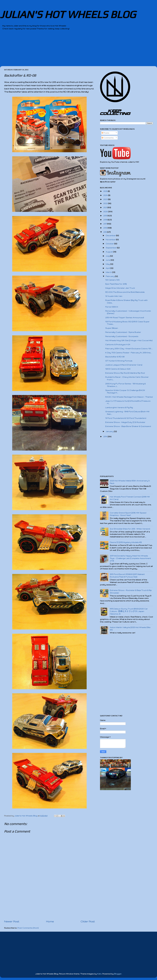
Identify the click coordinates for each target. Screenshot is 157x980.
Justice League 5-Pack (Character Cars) (124, 365)
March (109, 272)
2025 (106, 191)
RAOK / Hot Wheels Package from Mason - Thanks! (129, 397)
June (108, 260)
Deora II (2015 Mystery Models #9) (126, 542)
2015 (105, 232)
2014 (105, 437)
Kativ (99, 974)
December (111, 235)
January (110, 431)
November (111, 240)
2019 (105, 216)
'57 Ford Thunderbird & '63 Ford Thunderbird (126, 418)
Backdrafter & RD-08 (115, 357)
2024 (106, 195)
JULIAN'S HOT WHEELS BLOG (68, 14)
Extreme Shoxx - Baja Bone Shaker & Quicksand (128, 426)
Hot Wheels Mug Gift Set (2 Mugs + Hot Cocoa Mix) (129, 340)
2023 (106, 199)
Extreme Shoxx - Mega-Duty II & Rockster (125, 422)
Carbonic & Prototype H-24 (118, 345)
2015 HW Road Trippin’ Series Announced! (125, 318)
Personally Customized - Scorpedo (122, 336)
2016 (105, 228)
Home (50, 921)
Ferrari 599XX (112, 307)
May (108, 264)
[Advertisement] (72, 50)
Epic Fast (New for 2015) (116, 284)
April (108, 268)
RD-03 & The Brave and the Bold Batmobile (125, 292)
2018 (105, 220)
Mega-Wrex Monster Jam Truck (120, 288)
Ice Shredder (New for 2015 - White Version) (130, 529)
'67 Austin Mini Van (114, 296)
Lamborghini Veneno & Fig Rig (119, 407)
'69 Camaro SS (112, 280)
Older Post (88, 921)
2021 (105, 207)
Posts (105, 133)
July (108, 256)
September (111, 248)
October (110, 244)
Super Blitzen (112, 328)
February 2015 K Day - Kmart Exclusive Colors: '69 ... (129, 349)
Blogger (118, 974)
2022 (106, 203)
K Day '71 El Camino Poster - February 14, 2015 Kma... (128, 353)
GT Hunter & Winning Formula (119, 361)
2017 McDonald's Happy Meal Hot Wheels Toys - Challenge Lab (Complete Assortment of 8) (130, 558)
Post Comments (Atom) (28, 928)
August (109, 252)
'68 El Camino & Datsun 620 (118, 369)
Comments (108, 138)
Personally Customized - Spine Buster (123, 332)
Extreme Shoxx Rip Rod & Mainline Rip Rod (125, 373)
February (110, 276)
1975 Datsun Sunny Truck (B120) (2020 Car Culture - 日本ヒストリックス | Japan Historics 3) (129, 611)
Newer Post (12, 921)
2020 (106, 212)
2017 (105, 224)
